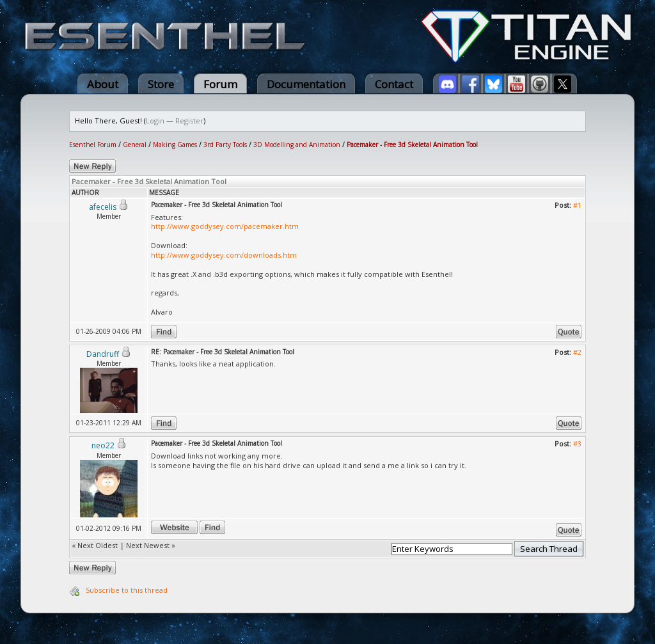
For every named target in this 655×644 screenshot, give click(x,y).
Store (161, 84)
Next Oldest (98, 545)
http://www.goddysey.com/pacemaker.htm (225, 226)
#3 (577, 444)
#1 (577, 205)
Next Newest (148, 545)
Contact (394, 84)
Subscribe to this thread (127, 590)
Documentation (306, 84)
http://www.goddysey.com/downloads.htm (224, 255)
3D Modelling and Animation (297, 145)
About (103, 84)
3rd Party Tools (225, 145)
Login (155, 121)
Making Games (175, 145)
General (135, 145)
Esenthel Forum (93, 145)
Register (189, 121)
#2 (577, 352)
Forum (220, 84)
